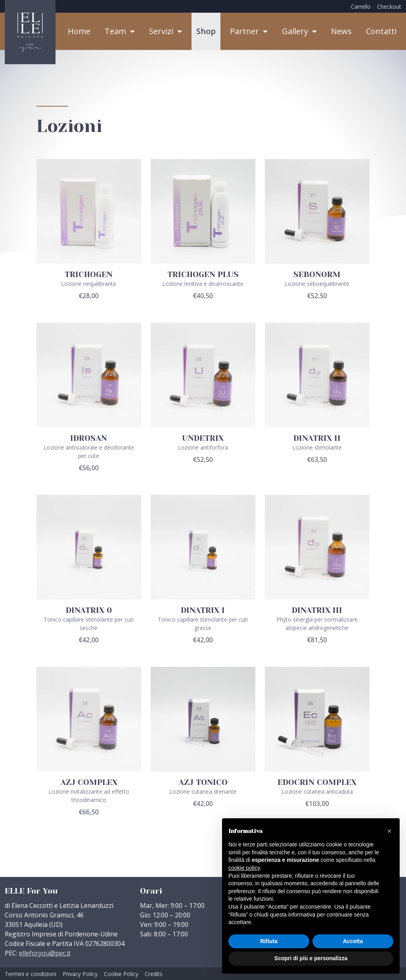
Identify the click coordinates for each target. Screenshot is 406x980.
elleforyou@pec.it (45, 953)
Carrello (361, 7)
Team (116, 31)
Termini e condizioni (31, 974)
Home (79, 31)
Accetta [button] (353, 941)
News (341, 31)
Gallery (296, 31)
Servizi (162, 31)
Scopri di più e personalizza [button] (311, 958)
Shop (206, 31)
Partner (245, 31)
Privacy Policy (80, 974)
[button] (389, 831)
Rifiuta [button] (269, 941)
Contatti (381, 31)
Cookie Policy (121, 974)
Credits (154, 974)
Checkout (389, 7)
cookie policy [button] (244, 868)
